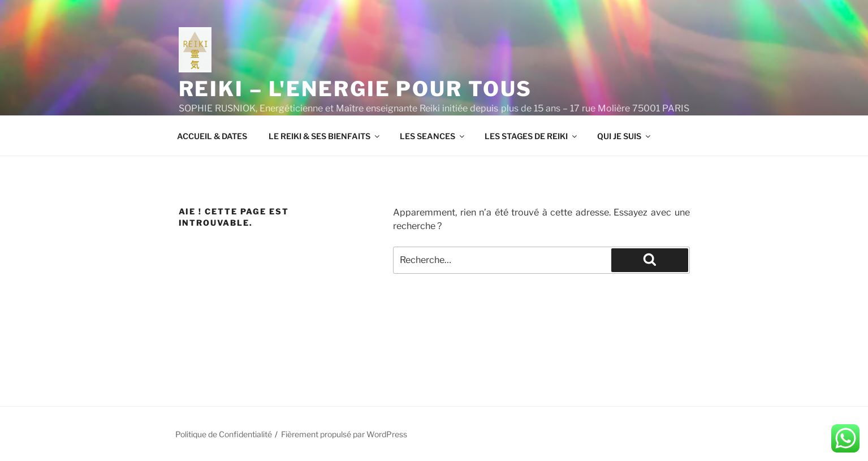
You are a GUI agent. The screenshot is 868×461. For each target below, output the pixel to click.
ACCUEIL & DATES (212, 136)
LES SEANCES (433, 136)
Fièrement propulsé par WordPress (344, 434)
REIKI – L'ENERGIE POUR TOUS (356, 89)
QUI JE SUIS (625, 136)
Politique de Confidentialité (224, 434)
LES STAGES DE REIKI (532, 136)
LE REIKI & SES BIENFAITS (325, 136)
